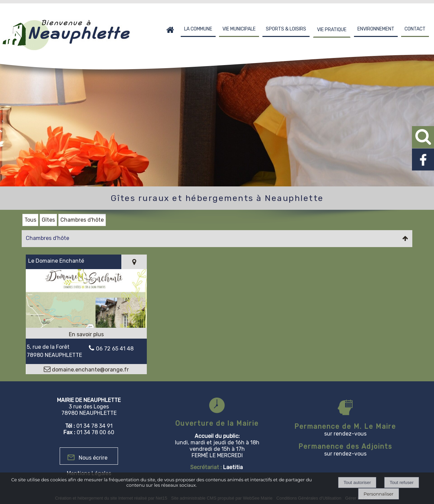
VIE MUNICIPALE (239, 29)
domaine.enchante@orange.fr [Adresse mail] (90, 370)
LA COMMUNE (198, 29)
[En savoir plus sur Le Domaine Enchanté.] (86, 335)
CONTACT (415, 29)
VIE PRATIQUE (332, 30)
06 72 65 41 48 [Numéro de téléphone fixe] (115, 349)
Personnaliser (378, 494)
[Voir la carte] (134, 262)
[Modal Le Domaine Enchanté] (86, 326)
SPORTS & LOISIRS (286, 29)
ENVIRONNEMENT (376, 29)
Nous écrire (93, 458)
